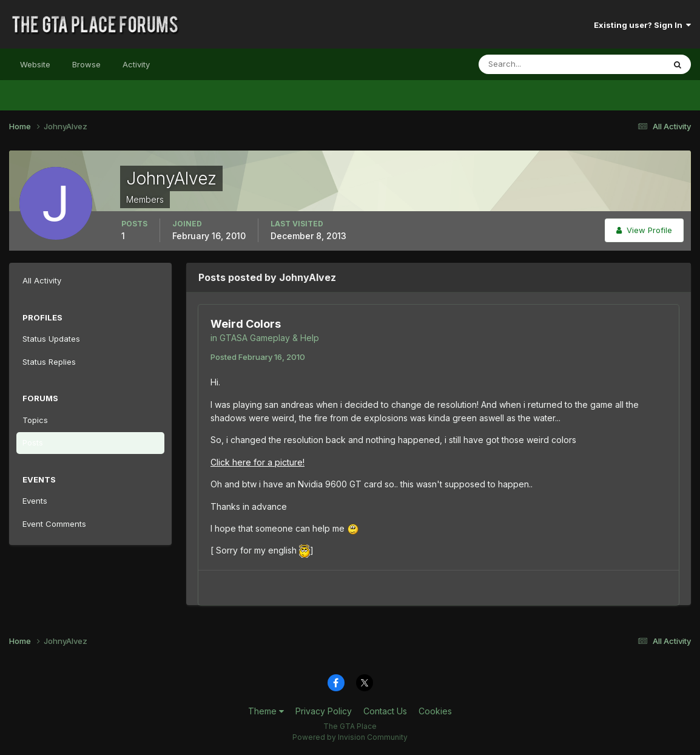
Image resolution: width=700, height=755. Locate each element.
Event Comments (54, 524)
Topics (35, 420)
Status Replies (49, 362)
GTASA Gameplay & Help (269, 338)
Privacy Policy (324, 711)
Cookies (435, 711)
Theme (266, 711)
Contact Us (385, 711)
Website (35, 64)
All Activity (42, 280)
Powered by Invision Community (350, 737)
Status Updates (51, 339)
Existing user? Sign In (642, 25)
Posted (258, 357)
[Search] (532, 64)
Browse (86, 64)
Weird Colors (246, 324)
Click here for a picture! (257, 462)
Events (35, 501)
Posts (33, 442)
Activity (136, 64)
